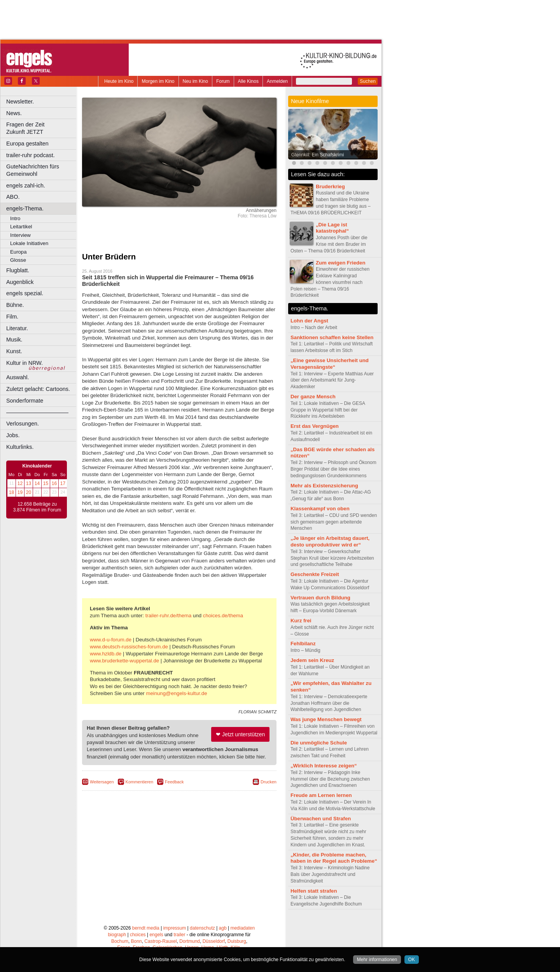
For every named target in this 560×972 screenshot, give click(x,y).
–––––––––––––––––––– (37, 412)
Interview (20, 235)
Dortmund (190, 941)
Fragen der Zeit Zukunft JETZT (42, 128)
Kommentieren (140, 782)
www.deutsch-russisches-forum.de (129, 647)
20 (29, 492)
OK (412, 960)
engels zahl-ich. (26, 186)
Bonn (136, 941)
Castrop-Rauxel (160, 941)
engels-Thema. (25, 208)
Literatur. (17, 328)
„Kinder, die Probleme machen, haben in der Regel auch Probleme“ (334, 858)
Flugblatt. (18, 270)
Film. (12, 317)
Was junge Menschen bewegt (326, 719)
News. (14, 113)
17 (63, 483)
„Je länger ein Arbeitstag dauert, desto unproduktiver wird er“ (330, 541)
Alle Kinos (248, 81)
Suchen (368, 81)
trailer (179, 935)
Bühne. (15, 305)
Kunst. (14, 351)
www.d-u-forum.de (111, 640)
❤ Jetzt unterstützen (240, 734)
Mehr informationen (377, 960)
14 (37, 483)
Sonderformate (25, 401)
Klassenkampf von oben (320, 509)
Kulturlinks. (20, 447)
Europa (18, 252)
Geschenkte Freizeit (315, 574)
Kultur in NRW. (24, 363)
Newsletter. (20, 102)
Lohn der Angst (309, 321)
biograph (117, 935)
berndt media (146, 928)
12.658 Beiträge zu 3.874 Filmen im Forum (37, 507)
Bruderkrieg (330, 187)
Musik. (14, 340)
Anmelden (277, 81)
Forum (223, 81)
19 (20, 492)
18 (11, 492)
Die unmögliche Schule (319, 743)
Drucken (269, 782)
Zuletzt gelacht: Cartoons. (38, 389)
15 (46, 483)
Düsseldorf (214, 941)
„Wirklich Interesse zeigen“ (324, 766)
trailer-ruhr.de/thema (169, 616)
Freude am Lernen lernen (321, 795)
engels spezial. (25, 293)
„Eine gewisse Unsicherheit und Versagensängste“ (330, 364)
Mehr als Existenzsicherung (324, 486)
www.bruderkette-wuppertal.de (124, 661)
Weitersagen (102, 782)
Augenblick (20, 282)
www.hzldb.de (106, 654)
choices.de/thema (223, 616)
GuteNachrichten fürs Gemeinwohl (33, 170)
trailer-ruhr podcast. (31, 155)
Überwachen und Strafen (321, 819)
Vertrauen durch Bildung (320, 598)
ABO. (13, 197)
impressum (175, 928)
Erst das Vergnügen (315, 426)
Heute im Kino (119, 81)
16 (54, 483)
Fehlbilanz (303, 644)
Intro (15, 218)
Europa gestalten (27, 144)
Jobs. (13, 435)
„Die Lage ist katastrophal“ (332, 228)
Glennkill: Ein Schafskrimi (318, 155)
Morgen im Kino (158, 81)
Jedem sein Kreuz (312, 660)
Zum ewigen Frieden (341, 263)
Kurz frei (301, 621)
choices (138, 935)
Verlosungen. (23, 424)
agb (223, 928)
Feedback (174, 782)
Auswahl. (17, 377)
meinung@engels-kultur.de (176, 693)
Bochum (120, 941)
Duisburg (237, 941)
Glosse (18, 260)
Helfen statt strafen (314, 891)
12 (20, 483)
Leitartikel (21, 227)
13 (29, 483)
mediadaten (242, 928)
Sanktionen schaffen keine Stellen (332, 337)
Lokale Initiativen (29, 243)
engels (156, 935)
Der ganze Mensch (313, 397)
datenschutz (202, 928)
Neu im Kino (195, 81)
